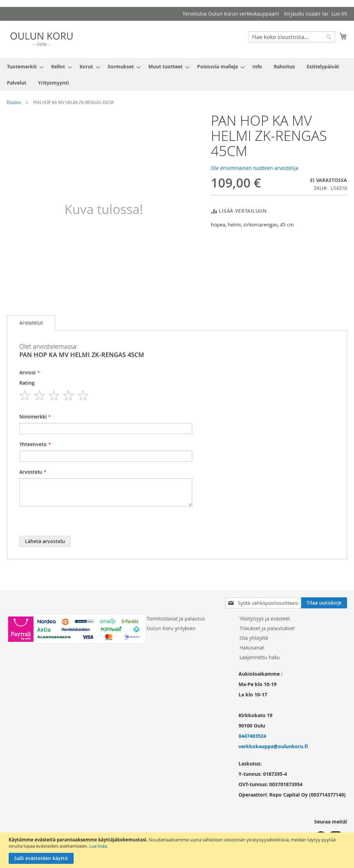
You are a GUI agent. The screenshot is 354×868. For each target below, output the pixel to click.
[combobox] (292, 37)
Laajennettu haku (260, 657)
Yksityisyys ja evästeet (265, 619)
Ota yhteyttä (254, 638)
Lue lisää (98, 846)
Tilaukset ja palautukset (267, 628)
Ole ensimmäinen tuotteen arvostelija (255, 168)
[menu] (177, 75)
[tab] (31, 323)
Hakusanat (252, 648)
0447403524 (252, 736)
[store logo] (41, 39)
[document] (178, 850)
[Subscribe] (324, 603)
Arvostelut (31, 323)
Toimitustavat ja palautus (176, 619)
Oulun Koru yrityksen (171, 628)
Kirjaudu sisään (302, 14)
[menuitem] (23, 66)
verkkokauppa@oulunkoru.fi (273, 746)
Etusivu (14, 102)
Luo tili (339, 14)
